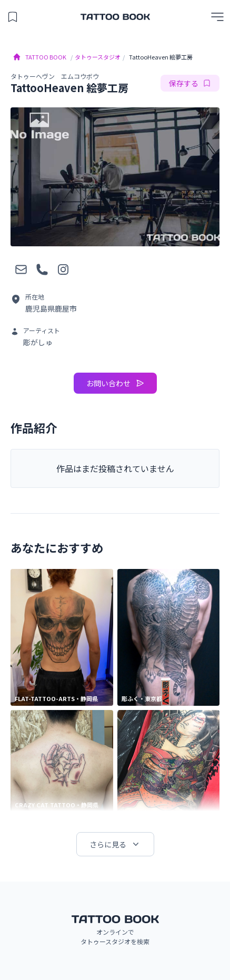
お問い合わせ (115, 383)
